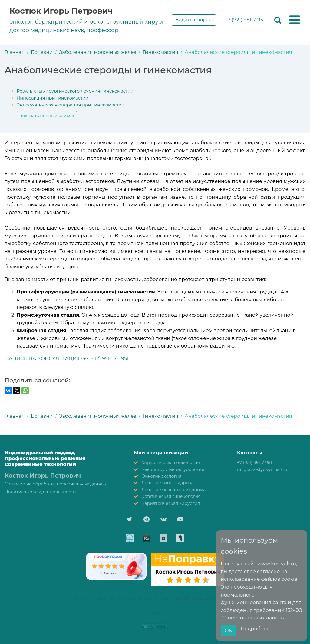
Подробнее (255, 629)
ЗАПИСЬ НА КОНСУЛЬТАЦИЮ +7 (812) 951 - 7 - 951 (67, 359)
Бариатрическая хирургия (171, 503)
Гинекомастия (160, 52)
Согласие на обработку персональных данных (56, 484)
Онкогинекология (161, 476)
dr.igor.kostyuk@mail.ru (262, 469)
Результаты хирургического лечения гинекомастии (75, 91)
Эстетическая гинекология (171, 496)
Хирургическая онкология (171, 463)
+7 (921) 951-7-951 (245, 20)
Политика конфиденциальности (40, 492)
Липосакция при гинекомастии (53, 98)
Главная (15, 52)
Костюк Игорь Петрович (61, 11)
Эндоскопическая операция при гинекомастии (71, 105)
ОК (228, 631)
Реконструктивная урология (173, 469)
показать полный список (47, 116)
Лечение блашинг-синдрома (173, 490)
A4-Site (155, 612)
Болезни (42, 52)
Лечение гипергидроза (167, 483)
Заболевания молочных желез (98, 52)
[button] (295, 20)
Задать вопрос (194, 20)
